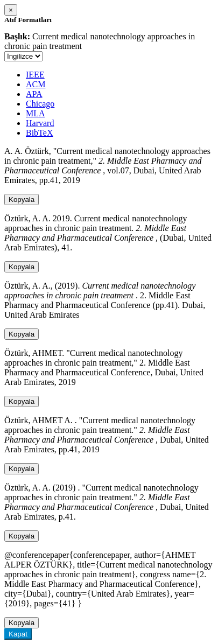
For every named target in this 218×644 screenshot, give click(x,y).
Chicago (40, 104)
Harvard (40, 123)
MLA (36, 113)
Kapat (18, 634)
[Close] (11, 10)
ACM (36, 84)
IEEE (35, 75)
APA (34, 94)
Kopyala (22, 199)
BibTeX (39, 133)
